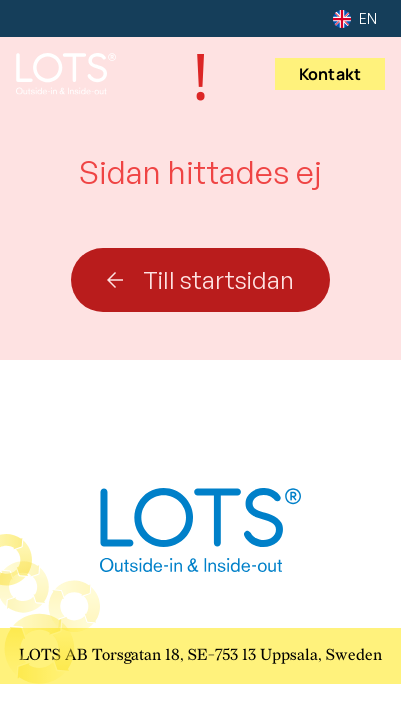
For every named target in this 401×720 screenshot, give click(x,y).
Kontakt (330, 74)
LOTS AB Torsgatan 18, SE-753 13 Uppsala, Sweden (200, 655)
